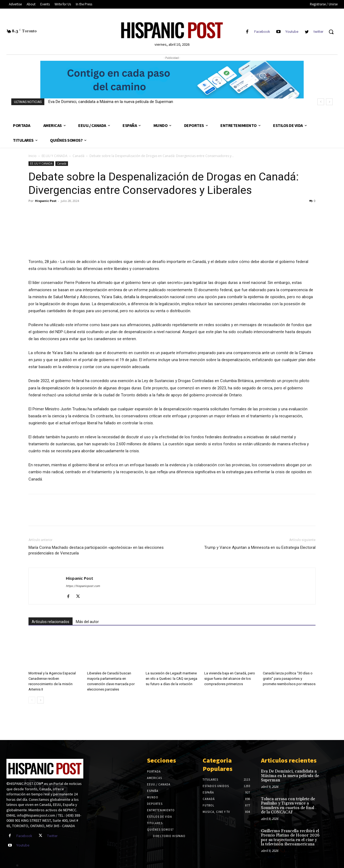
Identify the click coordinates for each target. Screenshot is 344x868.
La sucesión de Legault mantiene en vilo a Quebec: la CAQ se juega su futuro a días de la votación (171, 679)
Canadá (78, 156)
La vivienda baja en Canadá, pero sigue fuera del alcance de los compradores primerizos (230, 679)
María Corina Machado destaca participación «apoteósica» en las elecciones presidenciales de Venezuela (96, 550)
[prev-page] (32, 700)
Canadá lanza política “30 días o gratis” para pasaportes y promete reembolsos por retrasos (289, 679)
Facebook (262, 32)
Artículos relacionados (51, 622)
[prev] (321, 102)
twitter (318, 32)
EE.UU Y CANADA (55, 156)
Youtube (292, 32)
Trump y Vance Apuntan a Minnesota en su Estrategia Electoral (260, 547)
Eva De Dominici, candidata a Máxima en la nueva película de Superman (111, 102)
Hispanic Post (46, 201)
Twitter (52, 836)
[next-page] (40, 700)
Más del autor (87, 622)
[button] (331, 32)
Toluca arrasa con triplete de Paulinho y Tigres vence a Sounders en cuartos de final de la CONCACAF (288, 806)
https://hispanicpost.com (83, 586)
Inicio (33, 156)
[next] (329, 102)
